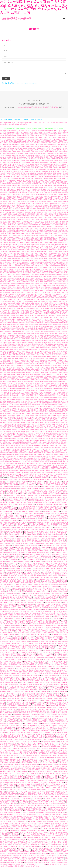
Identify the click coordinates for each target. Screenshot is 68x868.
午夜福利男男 (45, 147)
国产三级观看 (19, 324)
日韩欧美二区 (52, 379)
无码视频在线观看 (30, 767)
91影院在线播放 (58, 178)
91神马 (2, 591)
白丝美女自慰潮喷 (24, 236)
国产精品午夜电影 (10, 192)
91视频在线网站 (41, 709)
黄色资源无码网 (11, 413)
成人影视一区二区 (41, 219)
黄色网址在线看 (56, 393)
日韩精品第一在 (38, 555)
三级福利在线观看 (46, 372)
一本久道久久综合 (51, 751)
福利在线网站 (33, 814)
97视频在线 (28, 847)
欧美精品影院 (57, 154)
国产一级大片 (44, 685)
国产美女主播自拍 (5, 611)
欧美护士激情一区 (44, 641)
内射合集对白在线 (22, 224)
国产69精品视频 (17, 261)
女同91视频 (19, 598)
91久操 (41, 500)
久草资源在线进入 (46, 676)
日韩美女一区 (19, 680)
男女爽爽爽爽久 (56, 810)
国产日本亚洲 (19, 386)
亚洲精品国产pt (49, 532)
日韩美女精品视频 (18, 277)
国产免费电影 (13, 137)
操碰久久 (54, 864)
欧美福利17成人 (30, 293)
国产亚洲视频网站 (58, 352)
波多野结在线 (8, 288)
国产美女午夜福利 (40, 627)
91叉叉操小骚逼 (41, 623)
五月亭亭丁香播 (15, 203)
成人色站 (3, 555)
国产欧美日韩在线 (48, 274)
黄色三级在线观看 (38, 256)
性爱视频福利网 (24, 696)
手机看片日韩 (64, 598)
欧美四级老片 (53, 309)
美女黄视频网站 (16, 222)
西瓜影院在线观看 (54, 609)
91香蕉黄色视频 (49, 137)
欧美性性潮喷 (42, 824)
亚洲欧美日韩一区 (26, 235)
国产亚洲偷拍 (21, 698)
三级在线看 (48, 628)
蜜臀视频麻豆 (29, 618)
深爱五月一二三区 (24, 684)
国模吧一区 (24, 498)
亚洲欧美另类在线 (17, 602)
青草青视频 (45, 632)
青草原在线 (8, 803)
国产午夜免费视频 (57, 495)
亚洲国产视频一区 (60, 502)
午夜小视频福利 (28, 760)
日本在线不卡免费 (39, 491)
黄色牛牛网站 (44, 142)
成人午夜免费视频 (17, 557)
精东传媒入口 (51, 773)
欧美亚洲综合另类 (51, 812)
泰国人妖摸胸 (17, 345)
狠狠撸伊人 (14, 489)
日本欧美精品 (11, 660)
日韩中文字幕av (8, 776)
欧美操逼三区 (4, 299)
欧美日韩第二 (31, 856)
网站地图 (25, 125)
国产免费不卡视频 (32, 359)
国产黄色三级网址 (25, 753)
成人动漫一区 (10, 265)
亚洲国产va (30, 497)
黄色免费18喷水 (26, 716)
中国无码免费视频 (26, 479)
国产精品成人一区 (29, 427)
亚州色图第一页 (14, 709)
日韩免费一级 (33, 418)
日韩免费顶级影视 (5, 509)
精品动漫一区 (26, 190)
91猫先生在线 (44, 783)
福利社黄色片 (48, 374)
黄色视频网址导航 (7, 851)
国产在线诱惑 (64, 235)
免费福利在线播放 (17, 160)
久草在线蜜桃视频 (26, 766)
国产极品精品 (41, 381)
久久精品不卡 (43, 187)
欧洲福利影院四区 (28, 591)
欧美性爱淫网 (47, 815)
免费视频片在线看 (50, 361)
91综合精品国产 (51, 219)
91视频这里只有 (46, 192)
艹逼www (41, 758)
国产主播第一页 (15, 236)
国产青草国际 (53, 138)
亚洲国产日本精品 (13, 682)
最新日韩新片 (6, 188)
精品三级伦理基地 (8, 329)
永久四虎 (27, 530)
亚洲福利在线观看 (49, 384)
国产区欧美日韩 (32, 384)
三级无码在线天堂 (55, 641)
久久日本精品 (10, 593)
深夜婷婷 (38, 593)
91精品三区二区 (62, 552)
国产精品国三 (41, 554)
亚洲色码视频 (5, 219)
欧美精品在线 (63, 244)
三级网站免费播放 (37, 538)
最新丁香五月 (34, 764)
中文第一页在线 (29, 229)
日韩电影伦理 (28, 179)
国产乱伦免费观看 (25, 242)
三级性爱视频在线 (35, 803)
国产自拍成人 (5, 568)
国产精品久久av (12, 391)
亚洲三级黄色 (30, 628)
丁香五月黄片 (33, 634)
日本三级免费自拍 (33, 860)
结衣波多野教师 (58, 700)
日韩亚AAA (18, 513)
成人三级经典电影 (27, 366)
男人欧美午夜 (10, 493)
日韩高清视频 (9, 402)
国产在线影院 (53, 172)
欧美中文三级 (36, 434)
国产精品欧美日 (62, 614)
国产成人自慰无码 (52, 480)
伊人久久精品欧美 (31, 664)
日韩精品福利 (50, 792)
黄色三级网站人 (59, 322)
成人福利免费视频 (54, 538)
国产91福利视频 (48, 283)
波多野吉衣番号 (58, 274)
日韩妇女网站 (18, 668)
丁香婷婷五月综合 (29, 281)
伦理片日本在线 (23, 245)
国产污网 (12, 532)
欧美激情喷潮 (56, 338)
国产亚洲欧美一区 (46, 846)
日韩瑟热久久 (40, 808)
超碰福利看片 (10, 534)
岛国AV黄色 (3, 578)
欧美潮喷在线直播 (37, 621)
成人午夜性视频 (39, 657)
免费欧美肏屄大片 (28, 826)
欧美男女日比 (33, 368)
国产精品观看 (53, 530)
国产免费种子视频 (12, 269)
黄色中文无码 (58, 500)
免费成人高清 (25, 308)
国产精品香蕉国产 (18, 390)
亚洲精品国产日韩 (5, 771)
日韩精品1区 (36, 602)
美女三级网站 (56, 388)
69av (52, 578)
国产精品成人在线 (58, 669)
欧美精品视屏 (64, 265)
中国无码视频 (49, 252)
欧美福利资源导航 (22, 621)
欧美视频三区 (61, 263)
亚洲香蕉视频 (46, 390)
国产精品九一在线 (19, 283)
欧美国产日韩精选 (63, 643)
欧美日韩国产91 (48, 652)
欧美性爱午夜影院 (48, 493)
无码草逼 (20, 589)
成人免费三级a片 (18, 545)
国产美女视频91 (17, 190)
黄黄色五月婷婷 (4, 295)
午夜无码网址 (48, 618)
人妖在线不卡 (37, 372)
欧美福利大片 (22, 805)
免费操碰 (10, 543)
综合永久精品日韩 (10, 352)
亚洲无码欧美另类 (56, 712)
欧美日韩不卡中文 (28, 324)
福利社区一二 (8, 342)
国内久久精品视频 (14, 523)
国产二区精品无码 (8, 345)
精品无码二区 (4, 855)
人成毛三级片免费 (6, 146)
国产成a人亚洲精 (24, 737)
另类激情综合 (53, 251)
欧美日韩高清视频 (19, 147)
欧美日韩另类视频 (41, 260)
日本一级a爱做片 (26, 705)
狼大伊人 (50, 664)
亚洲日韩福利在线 (19, 562)
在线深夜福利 (64, 390)
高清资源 (28, 785)
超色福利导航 (38, 292)
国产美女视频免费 (45, 320)
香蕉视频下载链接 (24, 146)
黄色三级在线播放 (11, 158)
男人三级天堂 (58, 329)
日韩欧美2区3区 (54, 429)
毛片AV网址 (48, 605)
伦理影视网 (55, 769)
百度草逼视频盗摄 (40, 735)
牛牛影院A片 (55, 573)
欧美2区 (47, 767)
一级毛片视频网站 (43, 411)
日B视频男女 (12, 840)
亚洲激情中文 (60, 236)
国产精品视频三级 (33, 564)
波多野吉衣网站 (41, 171)
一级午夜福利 (47, 249)
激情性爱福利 (34, 855)
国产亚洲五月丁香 (60, 254)
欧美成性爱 (47, 760)
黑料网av (46, 538)
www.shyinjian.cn (19, 108)
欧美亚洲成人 (45, 596)
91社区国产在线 (34, 692)
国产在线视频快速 (5, 554)
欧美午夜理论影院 (44, 860)
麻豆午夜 (11, 814)
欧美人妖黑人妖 (60, 416)
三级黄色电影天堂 (18, 627)
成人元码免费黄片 (35, 431)
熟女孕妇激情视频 (40, 570)
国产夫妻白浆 (29, 607)
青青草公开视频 (27, 769)
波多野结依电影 (36, 575)
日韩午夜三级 (20, 256)
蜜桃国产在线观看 (38, 169)
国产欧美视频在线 (44, 135)
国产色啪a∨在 (20, 733)
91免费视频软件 (25, 480)
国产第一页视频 (27, 336)
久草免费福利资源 (56, 635)
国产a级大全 (53, 803)
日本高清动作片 (4, 625)
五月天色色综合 (4, 210)
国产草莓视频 (23, 500)
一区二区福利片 (12, 318)
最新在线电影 (4, 165)
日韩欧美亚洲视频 (43, 222)
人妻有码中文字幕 (6, 201)
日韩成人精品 (29, 274)
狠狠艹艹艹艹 (12, 860)
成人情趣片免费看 (47, 306)
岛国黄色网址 (20, 153)
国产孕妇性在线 (33, 739)
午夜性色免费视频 (15, 600)
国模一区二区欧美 (41, 290)
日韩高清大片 (59, 174)
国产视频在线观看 (18, 336)
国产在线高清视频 (41, 131)
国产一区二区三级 (7, 587)
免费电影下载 (9, 220)
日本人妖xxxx (14, 757)
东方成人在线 (50, 570)
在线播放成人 (52, 411)
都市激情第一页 (13, 710)
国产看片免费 (11, 742)
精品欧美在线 (37, 204)
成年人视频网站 (8, 308)
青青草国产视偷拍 (58, 258)
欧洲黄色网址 (46, 516)
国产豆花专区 (14, 327)
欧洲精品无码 (14, 340)
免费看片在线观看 (29, 534)
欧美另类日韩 (10, 187)
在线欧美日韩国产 (29, 864)
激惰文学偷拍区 (53, 746)
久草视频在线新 (16, 176)
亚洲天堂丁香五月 (16, 655)
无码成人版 (21, 847)
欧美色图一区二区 (59, 735)
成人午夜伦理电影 (22, 199)
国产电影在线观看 (35, 146)
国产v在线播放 (50, 368)
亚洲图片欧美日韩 (21, 840)
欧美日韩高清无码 (46, 140)
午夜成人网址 (57, 195)
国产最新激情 (36, 311)
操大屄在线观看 (36, 785)
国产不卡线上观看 (38, 329)
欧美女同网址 (58, 368)
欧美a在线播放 (56, 217)
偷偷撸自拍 (9, 792)
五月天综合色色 (33, 308)
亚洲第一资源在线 (55, 504)
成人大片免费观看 (24, 803)
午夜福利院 (48, 595)
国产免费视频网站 (42, 203)
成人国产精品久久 (7, 507)
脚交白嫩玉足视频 (5, 215)
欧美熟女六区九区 (14, 425)
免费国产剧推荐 (10, 497)
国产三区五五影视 (14, 290)
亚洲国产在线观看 (62, 582)
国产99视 (17, 844)
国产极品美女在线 (29, 306)
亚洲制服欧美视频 (5, 766)
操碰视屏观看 (11, 420)
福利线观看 (53, 860)
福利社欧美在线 (47, 415)
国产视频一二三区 (11, 309)
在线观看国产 (59, 773)
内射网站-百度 (46, 810)
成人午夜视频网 (17, 365)
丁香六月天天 (49, 418)
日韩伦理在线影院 (27, 648)
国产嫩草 (12, 680)
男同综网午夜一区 (62, 739)
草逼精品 (26, 823)
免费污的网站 (6, 767)
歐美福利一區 (12, 862)
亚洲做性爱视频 (36, 366)
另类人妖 (60, 716)
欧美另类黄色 (15, 342)
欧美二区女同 (57, 395)
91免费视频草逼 (44, 251)
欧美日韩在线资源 (19, 374)
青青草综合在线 (38, 229)
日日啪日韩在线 (44, 749)
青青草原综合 (16, 211)
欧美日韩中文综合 (54, 326)
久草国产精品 (56, 418)
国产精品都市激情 (54, 208)
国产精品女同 (62, 577)
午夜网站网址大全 (7, 692)
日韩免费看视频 (60, 498)
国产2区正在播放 (40, 258)
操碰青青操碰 (61, 203)
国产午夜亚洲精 (63, 520)
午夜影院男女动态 (52, 856)
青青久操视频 (44, 602)
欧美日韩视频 (12, 605)
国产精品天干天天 (60, 557)
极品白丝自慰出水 (39, 213)
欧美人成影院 (10, 785)
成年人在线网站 (20, 229)
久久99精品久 (9, 846)
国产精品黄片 (50, 188)
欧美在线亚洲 (12, 700)
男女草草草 (15, 696)
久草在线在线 (41, 322)
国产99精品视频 (22, 388)
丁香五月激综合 (32, 689)
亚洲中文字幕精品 (53, 215)
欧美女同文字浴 (10, 415)
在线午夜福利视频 (6, 185)
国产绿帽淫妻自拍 (8, 156)
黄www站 (34, 714)
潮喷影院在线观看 (52, 203)
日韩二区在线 (64, 680)
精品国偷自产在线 (37, 333)
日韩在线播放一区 (53, 201)
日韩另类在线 (44, 350)
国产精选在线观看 (37, 817)
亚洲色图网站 (51, 865)
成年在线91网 (13, 538)
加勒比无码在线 (11, 151)
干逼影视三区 (6, 254)
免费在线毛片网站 (11, 199)
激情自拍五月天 (49, 363)
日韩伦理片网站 (54, 611)
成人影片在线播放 (39, 374)
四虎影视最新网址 (35, 578)
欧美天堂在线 (17, 846)
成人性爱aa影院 (15, 251)
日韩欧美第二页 (26, 575)
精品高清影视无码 (37, 769)
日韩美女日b (24, 798)
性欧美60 (45, 707)
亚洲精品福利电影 (23, 436)
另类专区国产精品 (26, 423)
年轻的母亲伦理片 (57, 584)
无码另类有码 (14, 293)
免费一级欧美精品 (6, 167)
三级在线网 (31, 771)
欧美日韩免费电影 (51, 290)
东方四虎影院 (27, 354)
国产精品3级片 (19, 817)
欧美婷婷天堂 (12, 855)
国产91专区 (40, 486)
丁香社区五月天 (7, 749)
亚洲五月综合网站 (49, 342)
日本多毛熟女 (39, 680)
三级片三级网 (56, 612)
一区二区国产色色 (39, 591)
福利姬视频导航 (29, 151)
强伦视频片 (50, 851)
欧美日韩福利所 (7, 821)
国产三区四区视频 (51, 623)
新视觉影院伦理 (30, 154)
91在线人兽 (37, 497)
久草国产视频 (30, 805)
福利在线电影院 (25, 432)
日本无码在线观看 (40, 864)
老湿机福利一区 (32, 486)
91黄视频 (60, 482)
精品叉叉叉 (19, 742)
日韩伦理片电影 (39, 338)
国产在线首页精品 (38, 285)
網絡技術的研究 (29, 108)
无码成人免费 (24, 416)
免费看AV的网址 (25, 612)
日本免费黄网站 (8, 190)
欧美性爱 (20, 748)
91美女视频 (34, 853)
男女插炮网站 (40, 210)
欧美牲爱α (34, 668)
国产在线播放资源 (19, 276)
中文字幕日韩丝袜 (42, 254)
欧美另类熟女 (11, 169)
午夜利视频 (35, 847)
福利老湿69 (57, 653)
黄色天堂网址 (28, 662)
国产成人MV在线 (9, 406)
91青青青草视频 (4, 361)
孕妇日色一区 (36, 336)
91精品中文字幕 (17, 404)
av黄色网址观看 (59, 356)
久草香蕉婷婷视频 (19, 755)
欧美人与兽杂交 (23, 561)
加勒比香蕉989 (33, 773)
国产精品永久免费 (41, 195)
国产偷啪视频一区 (17, 799)
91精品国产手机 (42, 744)
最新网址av (32, 561)
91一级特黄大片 (61, 707)
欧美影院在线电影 (37, 543)
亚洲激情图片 (22, 710)
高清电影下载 (23, 254)
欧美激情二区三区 (60, 425)
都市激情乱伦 (45, 479)
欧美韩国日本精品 (23, 482)
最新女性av (21, 595)
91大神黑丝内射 (36, 179)
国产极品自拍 (26, 194)
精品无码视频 (29, 862)
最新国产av (61, 550)
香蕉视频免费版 (40, 377)
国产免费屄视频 (61, 431)
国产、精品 (34, 480)
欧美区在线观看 (40, 840)
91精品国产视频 (21, 801)
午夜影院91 (63, 671)
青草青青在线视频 (56, 229)
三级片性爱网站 (42, 716)
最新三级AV (20, 603)
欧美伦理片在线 (39, 342)
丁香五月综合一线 (17, 826)
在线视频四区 (14, 172)
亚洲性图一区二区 (18, 837)
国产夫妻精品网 (21, 165)
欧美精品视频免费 (7, 678)
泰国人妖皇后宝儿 (40, 691)
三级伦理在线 (60, 771)
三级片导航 (31, 741)
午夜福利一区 (6, 272)
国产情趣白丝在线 (18, 156)
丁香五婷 (16, 564)
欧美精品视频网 (38, 559)
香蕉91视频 (27, 837)
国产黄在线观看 (56, 846)
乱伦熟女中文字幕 (17, 185)
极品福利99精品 (13, 274)
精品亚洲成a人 (9, 755)
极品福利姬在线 (62, 167)
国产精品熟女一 (42, 480)
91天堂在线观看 (29, 393)
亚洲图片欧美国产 (54, 630)
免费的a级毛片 (17, 308)
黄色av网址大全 (36, 247)
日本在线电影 (28, 619)
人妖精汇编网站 (34, 684)
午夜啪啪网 (34, 527)
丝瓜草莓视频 (14, 635)
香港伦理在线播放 (49, 500)
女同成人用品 (10, 217)
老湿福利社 (44, 518)
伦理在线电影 (43, 236)
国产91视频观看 (6, 172)
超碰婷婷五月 (21, 208)
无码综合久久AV (20, 774)
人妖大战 (14, 748)
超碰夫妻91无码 (34, 138)
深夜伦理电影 (8, 242)
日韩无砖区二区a (43, 764)
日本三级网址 (6, 178)
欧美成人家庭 (45, 521)
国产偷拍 (57, 489)
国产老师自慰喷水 (26, 406)
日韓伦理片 (55, 678)
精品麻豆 (64, 621)
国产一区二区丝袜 (23, 219)
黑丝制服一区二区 (42, 432)
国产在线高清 (33, 432)
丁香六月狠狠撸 (15, 771)
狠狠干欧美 (37, 839)
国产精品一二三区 (20, 233)
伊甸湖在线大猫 (20, 247)
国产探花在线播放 (53, 520)
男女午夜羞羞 (63, 336)
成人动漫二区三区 (20, 238)
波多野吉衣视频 (56, 660)
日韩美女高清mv (37, 192)
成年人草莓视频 (40, 605)
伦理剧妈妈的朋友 (27, 762)
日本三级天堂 (38, 306)
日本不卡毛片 (36, 320)
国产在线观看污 (29, 217)
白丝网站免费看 (38, 238)
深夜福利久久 (48, 733)
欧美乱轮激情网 (8, 194)
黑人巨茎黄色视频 (44, 315)
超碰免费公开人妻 (17, 397)
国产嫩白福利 (37, 279)
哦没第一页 (27, 641)
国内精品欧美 (44, 746)
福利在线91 (23, 835)
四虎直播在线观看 (34, 536)
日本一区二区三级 (52, 525)
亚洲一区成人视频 (25, 317)
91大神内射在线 (17, 297)
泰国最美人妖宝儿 (10, 491)
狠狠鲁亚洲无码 (43, 197)
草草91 (33, 593)
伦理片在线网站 (42, 436)
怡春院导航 (52, 634)
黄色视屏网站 (32, 700)
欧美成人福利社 (57, 199)
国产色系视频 (21, 778)
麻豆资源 (13, 664)
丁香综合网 (31, 605)
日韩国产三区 (30, 570)
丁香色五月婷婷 (49, 545)
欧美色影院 (63, 655)
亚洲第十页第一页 (44, 138)
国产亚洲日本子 (10, 733)
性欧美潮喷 (39, 637)
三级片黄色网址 (8, 235)
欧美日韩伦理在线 (45, 277)
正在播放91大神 (62, 821)
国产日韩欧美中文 (56, 299)
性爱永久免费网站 (36, 612)
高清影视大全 (54, 742)
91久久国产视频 (4, 174)
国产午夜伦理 (4, 195)
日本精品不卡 (32, 260)
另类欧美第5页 (10, 789)
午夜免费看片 (51, 317)
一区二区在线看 (43, 194)
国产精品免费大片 (52, 566)
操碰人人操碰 (56, 605)
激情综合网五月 (14, 646)
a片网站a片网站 (61, 436)
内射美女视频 (13, 153)
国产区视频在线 (20, 334)
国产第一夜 (4, 682)
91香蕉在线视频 (36, 742)
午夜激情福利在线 (45, 717)
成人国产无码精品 (38, 833)
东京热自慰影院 (12, 311)
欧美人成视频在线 (43, 853)
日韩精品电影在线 (8, 297)
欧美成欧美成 (4, 359)
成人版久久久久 (19, 687)
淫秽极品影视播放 (61, 345)
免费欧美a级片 (23, 709)
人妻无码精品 (5, 154)
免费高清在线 (26, 397)
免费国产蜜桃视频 (14, 853)
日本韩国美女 (54, 427)
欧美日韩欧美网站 (22, 381)
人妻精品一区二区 (55, 798)
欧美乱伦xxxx (11, 671)
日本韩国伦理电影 (54, 135)
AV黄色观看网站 (11, 358)
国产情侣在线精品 (8, 133)
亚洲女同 (12, 520)
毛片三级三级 (30, 270)
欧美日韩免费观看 (52, 821)
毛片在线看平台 (25, 586)
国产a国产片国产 (25, 375)
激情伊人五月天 (19, 187)
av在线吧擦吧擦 (33, 201)
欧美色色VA (10, 687)
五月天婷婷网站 (58, 188)
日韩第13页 (21, 607)
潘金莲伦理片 (20, 637)
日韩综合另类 (51, 176)
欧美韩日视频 (43, 146)
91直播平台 (8, 546)
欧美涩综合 (36, 685)
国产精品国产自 (47, 404)
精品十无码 (47, 543)
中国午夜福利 (40, 502)
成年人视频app (29, 733)
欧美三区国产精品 (63, 826)
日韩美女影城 (54, 370)
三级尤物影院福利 (39, 363)
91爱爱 (38, 571)
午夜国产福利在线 (39, 780)
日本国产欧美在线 (23, 634)
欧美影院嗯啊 (35, 135)
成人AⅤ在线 (22, 635)
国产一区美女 (19, 559)
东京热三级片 (17, 432)
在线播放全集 (28, 370)
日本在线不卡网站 (51, 639)
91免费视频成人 (52, 432)
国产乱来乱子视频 (39, 420)
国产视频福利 (37, 582)
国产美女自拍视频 (56, 516)
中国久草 (42, 737)
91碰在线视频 (64, 685)
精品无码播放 (50, 288)
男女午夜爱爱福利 (62, 602)
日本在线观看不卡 (51, 260)
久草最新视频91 (10, 703)
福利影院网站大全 (8, 285)
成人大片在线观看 (26, 429)
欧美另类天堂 (53, 406)
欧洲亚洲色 (29, 495)
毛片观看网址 (24, 751)
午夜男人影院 (27, 742)
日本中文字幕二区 (36, 185)
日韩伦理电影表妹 (6, 644)
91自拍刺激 (19, 614)
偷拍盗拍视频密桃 (59, 721)
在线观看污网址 (27, 320)
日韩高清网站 (19, 532)
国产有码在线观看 (48, 534)
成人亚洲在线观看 (19, 338)
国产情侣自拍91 (63, 646)
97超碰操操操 (42, 646)
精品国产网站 (13, 208)
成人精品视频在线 (18, 329)
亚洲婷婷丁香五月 (28, 514)
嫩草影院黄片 (47, 555)
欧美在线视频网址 (45, 265)
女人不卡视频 (51, 356)
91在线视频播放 (45, 366)
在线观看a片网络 (41, 700)
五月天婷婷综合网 (29, 687)
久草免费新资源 (57, 169)
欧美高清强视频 (47, 573)
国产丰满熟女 (53, 354)
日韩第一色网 (18, 673)
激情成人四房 (29, 311)
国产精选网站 (18, 366)
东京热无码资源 (55, 671)
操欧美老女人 (46, 635)
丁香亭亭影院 (4, 865)
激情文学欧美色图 (26, 183)
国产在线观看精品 (37, 404)
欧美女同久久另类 (11, 790)
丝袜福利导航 (43, 431)
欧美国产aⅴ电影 (34, 194)
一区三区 (62, 749)
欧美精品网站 (38, 513)
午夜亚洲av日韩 (19, 518)
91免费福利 (14, 509)
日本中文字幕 (45, 630)
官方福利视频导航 (14, 347)
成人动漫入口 (36, 379)
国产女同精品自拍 (51, 539)
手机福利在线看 (36, 183)
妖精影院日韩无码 (18, 163)
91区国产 (45, 817)
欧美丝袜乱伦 (32, 416)
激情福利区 (19, 491)
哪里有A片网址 (9, 673)
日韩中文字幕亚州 (63, 269)
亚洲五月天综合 (29, 140)
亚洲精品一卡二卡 (32, 744)
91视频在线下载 (13, 634)
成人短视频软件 (10, 370)
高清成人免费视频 (18, 220)
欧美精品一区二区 (22, 552)
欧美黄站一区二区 (33, 749)
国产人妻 (27, 566)
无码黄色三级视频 (49, 557)
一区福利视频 (52, 783)
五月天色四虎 (23, 171)
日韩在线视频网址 (12, 595)
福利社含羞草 (29, 609)
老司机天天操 (37, 386)
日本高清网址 (42, 828)
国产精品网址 (46, 309)
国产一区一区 (10, 374)
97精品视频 (35, 548)
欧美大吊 (6, 782)
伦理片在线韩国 (62, 309)
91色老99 (30, 685)
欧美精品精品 (63, 285)
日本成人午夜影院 (45, 297)
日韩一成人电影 (53, 279)
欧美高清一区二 (52, 350)
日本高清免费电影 (21, 628)
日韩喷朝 (31, 659)
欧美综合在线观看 (6, 302)
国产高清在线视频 (45, 272)
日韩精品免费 (12, 614)
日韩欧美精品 (29, 279)
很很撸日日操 (28, 247)
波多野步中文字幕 (29, 812)
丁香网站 (60, 726)
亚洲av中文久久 (63, 135)
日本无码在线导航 (57, 546)
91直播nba (63, 488)
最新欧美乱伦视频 (55, 293)
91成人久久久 (41, 482)
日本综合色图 (17, 543)
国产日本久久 (6, 315)
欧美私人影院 (17, 630)
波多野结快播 (35, 641)
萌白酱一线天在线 (19, 349)
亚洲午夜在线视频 (41, 416)
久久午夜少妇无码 (11, 226)
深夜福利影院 (26, 418)
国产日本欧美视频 (58, 835)
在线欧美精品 (15, 171)
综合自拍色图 (43, 721)
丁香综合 (57, 780)
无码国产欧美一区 (9, 513)
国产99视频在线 (7, 211)
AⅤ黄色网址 (42, 792)
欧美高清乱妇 (48, 295)
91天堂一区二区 (6, 331)
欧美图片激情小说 (44, 406)
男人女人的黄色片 (54, 632)
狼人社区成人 (21, 274)
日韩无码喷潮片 (4, 538)
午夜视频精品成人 (42, 400)
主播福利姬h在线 (48, 559)
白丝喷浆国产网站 (19, 370)
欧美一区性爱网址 (21, 806)
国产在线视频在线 (36, 358)
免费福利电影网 (4, 263)
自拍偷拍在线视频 (7, 780)
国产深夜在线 (27, 277)
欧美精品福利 (33, 397)
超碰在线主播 (53, 315)
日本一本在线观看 (9, 231)
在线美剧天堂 (10, 283)
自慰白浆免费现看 (54, 830)
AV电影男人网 (17, 580)
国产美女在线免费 (24, 251)
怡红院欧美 (39, 561)
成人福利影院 (38, 427)
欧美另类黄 (15, 803)
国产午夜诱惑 (9, 404)
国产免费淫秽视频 (10, 383)
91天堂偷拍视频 (48, 256)
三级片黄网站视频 (61, 379)
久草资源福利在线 (57, 687)
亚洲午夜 (52, 564)
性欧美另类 (8, 536)
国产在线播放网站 (22, 258)
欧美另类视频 (4, 616)
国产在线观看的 (7, 171)
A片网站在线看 (61, 639)
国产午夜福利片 (25, 368)
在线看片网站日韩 (61, 634)
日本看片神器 (14, 805)
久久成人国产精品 (58, 283)
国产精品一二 (11, 267)
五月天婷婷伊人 (20, 393)
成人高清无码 (52, 222)
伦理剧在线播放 (47, 165)
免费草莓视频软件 (25, 676)
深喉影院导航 (58, 327)
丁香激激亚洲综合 (58, 149)
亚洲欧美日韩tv (37, 725)
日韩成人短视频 (31, 580)
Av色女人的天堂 (62, 297)
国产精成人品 (54, 479)
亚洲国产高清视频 (51, 771)
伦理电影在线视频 (51, 484)
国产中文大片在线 (48, 149)
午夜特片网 (37, 757)
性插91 (2, 673)
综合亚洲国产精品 (56, 619)
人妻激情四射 (27, 546)
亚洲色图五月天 (29, 208)
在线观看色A (4, 694)
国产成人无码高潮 (31, 131)
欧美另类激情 (45, 208)
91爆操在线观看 (11, 229)
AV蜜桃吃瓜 (65, 684)
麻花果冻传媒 (24, 133)
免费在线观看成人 (42, 359)
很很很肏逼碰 (56, 488)
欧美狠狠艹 (64, 828)
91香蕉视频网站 (26, 185)
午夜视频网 (7, 684)
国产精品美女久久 (26, 844)
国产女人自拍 (60, 783)
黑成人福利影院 (42, 288)
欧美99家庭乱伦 (30, 233)
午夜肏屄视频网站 (19, 502)
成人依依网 (37, 826)
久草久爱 (18, 762)
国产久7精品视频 (39, 545)
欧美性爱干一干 (29, 657)
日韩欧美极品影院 (20, 206)
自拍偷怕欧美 (50, 627)
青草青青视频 (59, 133)
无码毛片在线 (48, 334)
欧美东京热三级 (11, 247)
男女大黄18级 (46, 762)
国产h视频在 (61, 668)
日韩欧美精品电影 (54, 247)
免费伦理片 (14, 849)
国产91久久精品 (57, 238)
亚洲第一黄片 (41, 790)
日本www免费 (47, 769)
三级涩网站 (9, 564)
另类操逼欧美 (31, 149)
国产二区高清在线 (45, 684)
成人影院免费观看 (10, 842)
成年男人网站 (54, 600)
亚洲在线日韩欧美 (8, 379)
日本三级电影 (62, 215)
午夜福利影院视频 (6, 142)
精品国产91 (7, 607)
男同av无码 (18, 575)
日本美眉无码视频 (45, 370)
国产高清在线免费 (10, 281)
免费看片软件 (6, 675)
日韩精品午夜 (62, 302)
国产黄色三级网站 (50, 737)
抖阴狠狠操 (61, 568)
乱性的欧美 (54, 701)
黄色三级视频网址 (50, 174)
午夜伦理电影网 (61, 814)
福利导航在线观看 (43, 375)
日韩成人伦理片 (20, 703)
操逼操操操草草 (27, 399)
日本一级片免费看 (21, 484)
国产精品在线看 (5, 600)
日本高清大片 (53, 331)
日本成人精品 (4, 652)
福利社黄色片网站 (36, 163)
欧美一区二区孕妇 (36, 354)
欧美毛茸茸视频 (14, 858)
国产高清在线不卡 (38, 274)
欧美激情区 (24, 771)
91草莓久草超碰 (27, 721)
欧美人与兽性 (46, 427)
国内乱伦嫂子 (59, 176)
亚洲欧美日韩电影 (47, 333)
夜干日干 (2, 657)
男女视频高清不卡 (11, 552)
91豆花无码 (48, 840)
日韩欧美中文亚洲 (57, 842)
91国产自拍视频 (61, 391)
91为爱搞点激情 (5, 529)
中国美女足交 (50, 211)
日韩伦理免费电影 (27, 746)
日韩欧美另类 (9, 627)
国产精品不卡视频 (5, 131)
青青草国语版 (50, 735)
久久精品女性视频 (55, 621)
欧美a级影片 (4, 823)
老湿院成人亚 (37, 269)
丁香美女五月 (15, 500)
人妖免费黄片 (48, 657)
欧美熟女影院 (45, 163)
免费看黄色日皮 (44, 614)
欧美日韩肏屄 (24, 402)
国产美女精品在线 (32, 263)
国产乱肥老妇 (49, 258)
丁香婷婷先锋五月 (37, 144)
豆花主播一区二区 (9, 276)
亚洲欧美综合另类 (9, 839)
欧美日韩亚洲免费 (30, 755)
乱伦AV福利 (59, 865)
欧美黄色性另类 (45, 183)
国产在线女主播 (47, 796)
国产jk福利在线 (31, 258)
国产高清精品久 (11, 566)
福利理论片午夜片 (56, 240)
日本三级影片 (9, 545)
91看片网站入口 (15, 480)
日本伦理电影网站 (61, 523)
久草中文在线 (24, 260)
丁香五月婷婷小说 (54, 311)
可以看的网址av (32, 858)
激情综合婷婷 (5, 313)
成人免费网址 (58, 288)
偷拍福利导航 (13, 258)
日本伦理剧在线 (52, 753)
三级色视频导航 (42, 345)
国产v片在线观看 (15, 498)
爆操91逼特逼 (21, 723)
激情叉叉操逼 (15, 138)
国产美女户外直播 (46, 358)
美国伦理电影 (17, 746)
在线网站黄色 (7, 824)
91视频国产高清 (52, 146)
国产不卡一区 (44, 242)
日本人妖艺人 (13, 609)
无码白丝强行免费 (11, 698)
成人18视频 (18, 593)
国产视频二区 (53, 422)
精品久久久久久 (27, 602)
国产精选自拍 (46, 293)
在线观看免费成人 (53, 831)
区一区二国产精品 (40, 801)
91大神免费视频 (32, 835)
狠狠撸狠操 (13, 831)
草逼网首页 (54, 826)
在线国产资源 (11, 650)
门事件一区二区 (50, 228)
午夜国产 (59, 855)
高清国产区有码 (28, 532)
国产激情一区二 (29, 660)
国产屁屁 (52, 541)
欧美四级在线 (46, 167)
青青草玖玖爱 (63, 650)
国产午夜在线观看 (9, 418)
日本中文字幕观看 (27, 379)
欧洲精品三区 (13, 381)
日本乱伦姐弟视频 (44, 552)
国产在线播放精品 (22, 361)
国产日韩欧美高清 (33, 326)
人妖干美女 (8, 696)
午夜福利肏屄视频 (63, 525)
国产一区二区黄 (53, 817)
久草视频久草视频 (59, 591)
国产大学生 (65, 796)
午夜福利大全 (51, 254)
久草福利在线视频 (10, 422)
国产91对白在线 (61, 222)
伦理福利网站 (24, 222)
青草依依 (62, 632)
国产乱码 (50, 824)
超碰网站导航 (33, 190)
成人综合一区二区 (32, 511)
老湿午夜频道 (21, 618)
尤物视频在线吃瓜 (33, 798)
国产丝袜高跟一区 (10, 762)
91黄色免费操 (46, 705)
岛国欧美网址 (31, 178)
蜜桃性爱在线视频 (30, 493)
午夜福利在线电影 (24, 138)
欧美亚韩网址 (38, 660)
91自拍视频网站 (32, 210)
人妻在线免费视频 (30, 698)
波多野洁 (5, 614)
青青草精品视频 (29, 213)
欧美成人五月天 (6, 436)
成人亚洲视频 (45, 244)
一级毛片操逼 (9, 432)
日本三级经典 (21, 862)
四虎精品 (52, 648)
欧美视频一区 (30, 710)
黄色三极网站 (17, 181)
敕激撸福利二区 (11, 238)
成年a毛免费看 (9, 530)
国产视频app (58, 532)
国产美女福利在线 (38, 220)
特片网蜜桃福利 (35, 187)
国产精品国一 (54, 297)
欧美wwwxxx (28, 851)
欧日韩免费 (28, 707)
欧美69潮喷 (21, 707)
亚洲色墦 (58, 744)
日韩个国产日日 (48, 806)
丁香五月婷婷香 (27, 383)
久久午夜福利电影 (59, 627)
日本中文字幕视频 (24, 646)
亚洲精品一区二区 (9, 582)
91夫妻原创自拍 (32, 203)
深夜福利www (11, 735)
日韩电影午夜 (12, 616)
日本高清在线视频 (37, 383)
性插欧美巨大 (46, 844)
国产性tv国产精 (48, 562)
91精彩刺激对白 (40, 174)
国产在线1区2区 (13, 210)
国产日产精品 (37, 206)
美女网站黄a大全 (60, 361)
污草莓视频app (36, 846)
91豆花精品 (18, 732)
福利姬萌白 (50, 700)
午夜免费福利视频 (47, 589)
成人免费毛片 (19, 354)
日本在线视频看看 (11, 409)
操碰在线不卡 (36, 349)
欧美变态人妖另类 (34, 821)
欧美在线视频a (60, 407)
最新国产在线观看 (51, 794)
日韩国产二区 (19, 352)
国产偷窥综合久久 (37, 167)
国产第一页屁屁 (61, 484)
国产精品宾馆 (29, 584)
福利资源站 (12, 865)
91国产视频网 (17, 716)
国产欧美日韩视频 (37, 415)
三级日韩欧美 (11, 144)
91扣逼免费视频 (35, 830)
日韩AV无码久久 (31, 343)
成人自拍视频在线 (62, 432)
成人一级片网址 (15, 178)
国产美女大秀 (22, 694)
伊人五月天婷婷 (47, 584)
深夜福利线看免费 (55, 725)
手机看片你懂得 (26, 593)
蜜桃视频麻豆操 (32, 245)
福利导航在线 (4, 420)
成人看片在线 (14, 436)
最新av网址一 (57, 578)
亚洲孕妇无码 (32, 162)
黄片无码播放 (62, 714)
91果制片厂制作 (29, 842)
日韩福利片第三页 (54, 163)
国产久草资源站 (13, 249)
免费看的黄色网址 (61, 536)
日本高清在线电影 (31, 623)
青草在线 (17, 495)
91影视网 (56, 618)
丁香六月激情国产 (17, 288)
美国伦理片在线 (6, 322)
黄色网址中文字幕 (25, 315)
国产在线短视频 (23, 203)
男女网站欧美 (35, 867)
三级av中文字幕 (24, 290)
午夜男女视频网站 (55, 390)
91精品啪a (12, 782)
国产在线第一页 (60, 509)
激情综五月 (28, 548)
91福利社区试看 (38, 760)
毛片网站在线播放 (12, 482)
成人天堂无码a (10, 548)
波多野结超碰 (27, 163)
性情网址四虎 (29, 757)
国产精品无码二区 (10, 279)
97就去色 (25, 557)
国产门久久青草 (34, 315)
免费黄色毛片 (13, 361)
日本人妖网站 (42, 188)
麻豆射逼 (22, 523)
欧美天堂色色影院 (38, 595)
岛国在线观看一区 (31, 413)
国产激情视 (4, 685)
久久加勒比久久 (22, 849)
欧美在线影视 (48, 505)
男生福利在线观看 (62, 151)
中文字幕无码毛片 (46, 839)
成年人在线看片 (50, 347)
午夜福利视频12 (6, 327)
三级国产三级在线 (51, 691)
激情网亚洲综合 (28, 301)
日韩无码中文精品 (22, 539)
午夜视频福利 (53, 732)
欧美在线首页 (37, 516)
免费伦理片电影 (5, 521)
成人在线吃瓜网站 (38, 217)
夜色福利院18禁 (21, 309)
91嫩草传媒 (3, 796)
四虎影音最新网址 (35, 596)
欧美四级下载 (17, 429)
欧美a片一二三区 (36, 521)
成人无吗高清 (35, 717)
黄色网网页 (14, 666)
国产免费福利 (36, 600)
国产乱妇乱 (45, 609)
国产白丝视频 (24, 228)
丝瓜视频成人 (61, 422)
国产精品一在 (4, 388)
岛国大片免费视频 (46, 495)
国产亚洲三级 (27, 668)
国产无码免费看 (12, 427)
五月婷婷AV (42, 489)
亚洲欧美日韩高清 (25, 521)
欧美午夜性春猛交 (11, 343)
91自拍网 (55, 505)
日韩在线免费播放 (46, 235)
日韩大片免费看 (30, 774)
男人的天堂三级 (39, 178)
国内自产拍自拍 (46, 302)
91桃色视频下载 (48, 199)
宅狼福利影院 (36, 265)
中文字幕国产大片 (55, 596)
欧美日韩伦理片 (40, 226)
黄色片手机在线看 (8, 390)
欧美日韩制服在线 (11, 555)
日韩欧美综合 (39, 299)
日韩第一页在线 (64, 213)
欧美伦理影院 (38, 165)
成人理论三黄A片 (5, 648)
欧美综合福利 (15, 146)
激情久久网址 (46, 701)
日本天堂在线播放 (39, 789)
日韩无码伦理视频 (48, 220)
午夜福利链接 (5, 835)
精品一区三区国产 (59, 342)
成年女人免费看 (62, 197)
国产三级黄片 (25, 630)
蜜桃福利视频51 (21, 270)
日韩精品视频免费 (52, 263)
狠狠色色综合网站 (10, 662)
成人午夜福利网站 (58, 637)
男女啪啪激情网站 (14, 292)
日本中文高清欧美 (13, 561)
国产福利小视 (12, 823)
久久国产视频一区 (6, 395)
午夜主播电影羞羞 (8, 197)
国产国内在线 (47, 285)
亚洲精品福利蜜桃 (39, 276)
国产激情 (13, 598)
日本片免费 (8, 591)
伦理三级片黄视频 (34, 215)
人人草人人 (38, 701)
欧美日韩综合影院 (51, 814)
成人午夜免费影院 (22, 605)
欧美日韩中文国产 (36, 302)
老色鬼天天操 (10, 244)
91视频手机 (57, 666)
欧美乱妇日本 (62, 372)
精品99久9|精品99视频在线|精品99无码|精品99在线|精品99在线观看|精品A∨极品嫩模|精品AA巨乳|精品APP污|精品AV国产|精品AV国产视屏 (34, 457)
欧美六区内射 (61, 701)
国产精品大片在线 (50, 523)
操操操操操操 (20, 358)
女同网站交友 (24, 525)
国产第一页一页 (56, 415)
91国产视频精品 (61, 146)
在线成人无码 (32, 709)
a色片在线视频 (41, 347)
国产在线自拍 (17, 197)
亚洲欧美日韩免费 (41, 723)
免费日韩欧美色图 (56, 153)
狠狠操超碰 (60, 691)
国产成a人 (61, 746)
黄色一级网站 (51, 689)
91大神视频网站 (18, 776)
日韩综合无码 (28, 144)
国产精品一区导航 (56, 179)
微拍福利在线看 (54, 586)
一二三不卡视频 (42, 865)
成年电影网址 (46, 725)
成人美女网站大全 (46, 160)
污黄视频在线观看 (10, 233)
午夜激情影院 (41, 361)
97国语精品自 (6, 801)
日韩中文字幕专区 (62, 623)
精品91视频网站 (50, 710)
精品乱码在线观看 (63, 194)
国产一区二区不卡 (28, 386)
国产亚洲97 (40, 655)
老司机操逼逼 (33, 482)
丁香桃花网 (31, 513)
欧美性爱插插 (62, 479)
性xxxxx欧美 (43, 644)
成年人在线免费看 (63, 261)
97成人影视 (32, 823)
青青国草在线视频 (59, 231)
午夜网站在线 (37, 151)
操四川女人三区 (29, 256)
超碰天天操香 (51, 744)
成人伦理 (45, 650)
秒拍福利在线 (50, 340)
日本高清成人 (20, 427)
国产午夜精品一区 (51, 482)
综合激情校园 (60, 785)
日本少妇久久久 (60, 648)
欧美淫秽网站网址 (29, 338)
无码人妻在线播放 (23, 340)
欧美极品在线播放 (54, 313)
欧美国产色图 (16, 350)
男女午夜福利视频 (55, 292)
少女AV (7, 646)
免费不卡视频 (21, 252)
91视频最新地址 (42, 664)
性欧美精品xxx (49, 659)
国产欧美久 (20, 760)
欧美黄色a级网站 (29, 780)
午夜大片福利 (31, 840)
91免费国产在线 (48, 395)
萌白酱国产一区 (34, 737)
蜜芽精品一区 (50, 837)
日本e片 (54, 582)
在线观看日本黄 (30, 787)
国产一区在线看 (59, 823)
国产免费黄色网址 (40, 710)
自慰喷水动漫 (31, 295)
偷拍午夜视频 (32, 751)
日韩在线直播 (36, 648)
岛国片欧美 (58, 837)
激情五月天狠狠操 (27, 244)
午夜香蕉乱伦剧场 (49, 514)
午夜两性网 (45, 755)
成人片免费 (39, 652)
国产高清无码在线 (29, 252)
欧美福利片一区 (22, 359)
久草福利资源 (52, 858)
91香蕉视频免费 (31, 782)
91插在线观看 (58, 662)
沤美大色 (54, 643)
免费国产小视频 (35, 429)
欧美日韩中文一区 (46, 682)
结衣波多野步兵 (13, 744)
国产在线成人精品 (9, 240)
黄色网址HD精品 (59, 267)
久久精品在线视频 (51, 739)
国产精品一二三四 (36, 160)
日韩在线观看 (4, 391)
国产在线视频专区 (35, 350)
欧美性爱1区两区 (57, 333)
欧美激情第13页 (7, 602)
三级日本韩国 (30, 650)
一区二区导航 (38, 728)
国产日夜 (3, 789)
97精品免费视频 (53, 204)
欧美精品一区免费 (61, 411)
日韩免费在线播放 (45, 766)
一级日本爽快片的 (23, 666)
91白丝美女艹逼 (61, 331)
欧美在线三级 (31, 505)
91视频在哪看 (42, 851)
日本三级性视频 (35, 712)
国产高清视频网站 (50, 509)
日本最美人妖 (12, 286)
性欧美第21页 (18, 514)
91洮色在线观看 (62, 365)
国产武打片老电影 (20, 413)
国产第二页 (39, 815)
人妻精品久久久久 (28, 220)
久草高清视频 (17, 643)
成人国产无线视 (57, 377)
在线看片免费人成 (19, 516)
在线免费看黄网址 (9, 783)
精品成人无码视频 (45, 336)
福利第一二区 (41, 794)
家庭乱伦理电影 (53, 755)
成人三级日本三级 (40, 703)
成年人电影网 (28, 158)
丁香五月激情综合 (38, 352)
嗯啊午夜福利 (27, 187)
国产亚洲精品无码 (56, 158)
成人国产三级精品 (8, 181)
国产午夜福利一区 (56, 165)
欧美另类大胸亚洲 (23, 327)
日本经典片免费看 (23, 162)
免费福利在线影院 (38, 153)
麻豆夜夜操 (11, 796)
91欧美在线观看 (12, 787)
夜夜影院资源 (35, 766)
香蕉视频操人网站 (48, 529)
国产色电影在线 (42, 668)
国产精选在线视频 (48, 598)
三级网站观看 (23, 685)
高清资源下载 (9, 429)
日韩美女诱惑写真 (57, 790)
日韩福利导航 (27, 614)
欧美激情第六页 (40, 413)
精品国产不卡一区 (21, 865)
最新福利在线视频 (6, 138)
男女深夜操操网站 (22, 343)
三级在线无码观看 (56, 766)
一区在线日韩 (28, 725)
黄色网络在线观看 (52, 359)
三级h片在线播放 (19, 493)
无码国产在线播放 (50, 224)
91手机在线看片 (27, 776)
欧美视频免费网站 (33, 172)
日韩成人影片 (45, 593)
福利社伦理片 (32, 402)
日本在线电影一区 (27, 678)
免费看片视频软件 (19, 657)
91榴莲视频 (37, 862)
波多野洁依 (12, 559)
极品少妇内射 (29, 206)
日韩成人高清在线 (17, 546)
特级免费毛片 (33, 557)
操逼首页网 (37, 607)
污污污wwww (16, 753)
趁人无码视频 (35, 181)
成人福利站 (12, 504)
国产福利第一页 (57, 824)
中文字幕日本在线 (57, 334)
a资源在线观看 (16, 712)
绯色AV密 (6, 778)
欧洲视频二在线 (27, 265)
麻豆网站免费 (30, 269)
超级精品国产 (18, 796)
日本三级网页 (62, 400)
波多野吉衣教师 (8, 163)
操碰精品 (5, 589)
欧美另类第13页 (50, 801)
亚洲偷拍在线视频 (5, 489)
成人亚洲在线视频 (31, 286)
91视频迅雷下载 (29, 231)
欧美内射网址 (64, 358)
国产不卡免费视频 (29, 420)
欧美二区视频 (43, 568)
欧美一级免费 (64, 798)
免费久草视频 (13, 372)
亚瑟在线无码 (41, 418)
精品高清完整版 (47, 383)
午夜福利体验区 (45, 785)
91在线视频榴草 (57, 840)
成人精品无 (19, 504)
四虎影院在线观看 (54, 685)
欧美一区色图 (17, 541)
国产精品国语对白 (60, 575)
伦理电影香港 (33, 400)
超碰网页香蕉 (57, 220)
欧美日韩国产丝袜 (52, 349)
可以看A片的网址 (41, 162)
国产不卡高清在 (13, 589)
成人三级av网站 (27, 799)
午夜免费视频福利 (57, 673)
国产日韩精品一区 (44, 798)
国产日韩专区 (41, 653)
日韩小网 (53, 844)
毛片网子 (60, 732)
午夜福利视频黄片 (23, 509)
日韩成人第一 (47, 660)
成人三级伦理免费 (50, 190)
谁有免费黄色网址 (59, 211)
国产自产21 (21, 584)
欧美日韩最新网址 (57, 497)
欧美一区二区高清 (39, 532)
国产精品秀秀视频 (58, 252)
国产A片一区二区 (21, 299)
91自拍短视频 (57, 554)
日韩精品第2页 (21, 372)
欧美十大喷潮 (50, 774)
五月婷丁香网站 (16, 395)
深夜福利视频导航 (46, 158)
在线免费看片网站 (7, 643)
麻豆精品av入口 (38, 270)
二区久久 (49, 828)
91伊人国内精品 (15, 766)
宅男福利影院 (31, 199)
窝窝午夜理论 (4, 721)
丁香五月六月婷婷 (33, 849)
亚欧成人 (48, 864)
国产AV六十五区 (53, 308)
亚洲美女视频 (39, 149)
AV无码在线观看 (63, 527)
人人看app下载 (58, 493)
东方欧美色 (18, 632)
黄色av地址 (7, 664)
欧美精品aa (43, 566)
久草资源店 (65, 653)
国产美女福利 (64, 609)
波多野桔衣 (6, 498)
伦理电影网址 (30, 819)
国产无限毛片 (52, 147)
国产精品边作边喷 (27, 404)
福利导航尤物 (9, 320)
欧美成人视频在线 (22, 860)
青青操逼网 (12, 652)
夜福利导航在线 (7, 856)
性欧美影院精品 (56, 555)
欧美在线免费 (59, 219)
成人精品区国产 (19, 265)
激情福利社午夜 (29, 153)
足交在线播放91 (14, 154)
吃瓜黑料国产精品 (32, 211)
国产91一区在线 (15, 326)
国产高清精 (37, 673)
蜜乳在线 (23, 495)
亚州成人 (64, 839)
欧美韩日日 (21, 609)
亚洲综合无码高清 (25, 356)
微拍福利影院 (45, 247)
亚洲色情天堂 (55, 213)
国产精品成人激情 (29, 680)
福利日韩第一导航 (59, 384)
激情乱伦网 (9, 580)
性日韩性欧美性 (36, 546)
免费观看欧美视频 (59, 340)
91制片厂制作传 (56, 796)
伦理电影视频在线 (51, 787)
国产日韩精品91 (43, 356)
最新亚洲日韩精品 (31, 723)
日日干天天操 (38, 309)
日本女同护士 (23, 178)
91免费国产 (60, 728)
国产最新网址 (35, 568)
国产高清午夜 (33, 425)
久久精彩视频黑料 (13, 388)
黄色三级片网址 (19, 548)
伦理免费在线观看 (15, 479)
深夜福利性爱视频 (60, 190)
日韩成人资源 (59, 644)
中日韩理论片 (61, 856)
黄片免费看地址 (49, 591)
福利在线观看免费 (43, 855)
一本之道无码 (28, 318)
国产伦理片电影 (35, 566)
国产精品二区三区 (46, 240)
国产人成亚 (24, 726)
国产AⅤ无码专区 (62, 764)
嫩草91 (51, 666)
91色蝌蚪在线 (63, 521)
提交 (6, 79)
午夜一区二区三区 (24, 313)
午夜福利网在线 (39, 778)
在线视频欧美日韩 (39, 618)
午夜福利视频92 (48, 169)
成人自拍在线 (60, 782)
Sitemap (34, 110)
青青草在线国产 (37, 707)
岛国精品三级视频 (54, 244)
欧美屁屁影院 (9, 304)
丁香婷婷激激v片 (50, 322)
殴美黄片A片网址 (22, 831)
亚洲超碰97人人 (25, 712)
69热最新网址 (10, 810)
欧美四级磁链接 (47, 513)
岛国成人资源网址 (18, 812)
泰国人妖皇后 (14, 684)
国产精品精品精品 (26, 197)
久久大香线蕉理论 (26, 181)
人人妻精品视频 (61, 138)
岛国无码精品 (7, 659)
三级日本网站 (42, 228)
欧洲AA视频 (49, 835)
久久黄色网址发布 (61, 242)
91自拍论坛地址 (20, 151)
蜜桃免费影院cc (54, 206)
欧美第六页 (62, 678)
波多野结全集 (29, 238)
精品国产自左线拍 (42, 201)
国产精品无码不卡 (53, 650)
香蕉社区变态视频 (19, 231)
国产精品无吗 (23, 858)
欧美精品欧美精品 (53, 400)
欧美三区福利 (54, 717)
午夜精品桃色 (4, 741)
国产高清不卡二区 (45, 434)
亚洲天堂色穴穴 (50, 780)
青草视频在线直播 (37, 587)
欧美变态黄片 (31, 292)
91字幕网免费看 (51, 181)
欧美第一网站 (50, 195)
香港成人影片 (22, 174)
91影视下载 (46, 504)
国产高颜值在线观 (49, 281)
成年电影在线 (16, 692)
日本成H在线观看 (48, 696)
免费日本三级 (6, 653)
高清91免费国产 (14, 384)
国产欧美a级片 (49, 154)
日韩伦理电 (28, 550)
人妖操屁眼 (39, 611)
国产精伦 (16, 758)
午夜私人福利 (52, 728)
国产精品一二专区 (12, 773)
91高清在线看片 (24, 201)
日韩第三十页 (42, 773)
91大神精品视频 (30, 523)
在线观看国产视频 (62, 251)
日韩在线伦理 (42, 498)
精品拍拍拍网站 (36, 147)
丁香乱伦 (46, 561)
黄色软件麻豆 (9, 261)
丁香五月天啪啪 (56, 140)
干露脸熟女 (21, 691)
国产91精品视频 (15, 254)
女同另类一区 (37, 301)
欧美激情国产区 (12, 701)
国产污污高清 (58, 397)
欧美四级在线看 (31, 694)
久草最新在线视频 (50, 276)
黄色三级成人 (22, 293)
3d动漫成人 (49, 789)
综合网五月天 (27, 748)
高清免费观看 (40, 395)
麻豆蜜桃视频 (61, 279)
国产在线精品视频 (29, 334)
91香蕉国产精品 (21, 409)
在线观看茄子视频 (25, 714)
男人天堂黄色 (53, 552)
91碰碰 (26, 773)
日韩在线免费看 (54, 849)
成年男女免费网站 (60, 381)
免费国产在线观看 (17, 302)
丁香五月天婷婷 (15, 188)
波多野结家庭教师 (19, 140)
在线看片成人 (22, 195)
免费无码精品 (10, 657)
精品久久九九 (13, 828)
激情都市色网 (10, 140)
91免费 (16, 486)
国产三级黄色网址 (40, 388)
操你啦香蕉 (49, 511)
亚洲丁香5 (35, 721)
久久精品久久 (33, 317)
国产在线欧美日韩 (33, 340)
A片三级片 (55, 778)
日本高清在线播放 (23, 411)
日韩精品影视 (54, 705)
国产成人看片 (34, 646)
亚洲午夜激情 (20, 318)
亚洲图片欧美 (6, 757)
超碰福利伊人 (45, 151)
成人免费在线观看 (60, 228)
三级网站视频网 (36, 479)
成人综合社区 (15, 554)
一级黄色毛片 (15, 431)
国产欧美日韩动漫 (7, 619)
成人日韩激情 (42, 327)
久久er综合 (53, 719)
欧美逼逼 (59, 844)
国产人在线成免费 (41, 391)
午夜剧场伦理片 (16, 821)
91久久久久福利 (17, 183)
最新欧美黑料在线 (30, 502)
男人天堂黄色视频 (59, 347)
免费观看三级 (50, 703)
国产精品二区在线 (29, 276)
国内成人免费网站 (47, 318)
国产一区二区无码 (28, 582)
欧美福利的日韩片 (6, 799)
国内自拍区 (9, 837)
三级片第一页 (26, 297)
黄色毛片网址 (6, 228)
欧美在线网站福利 (19, 571)
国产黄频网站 (56, 625)
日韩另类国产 (22, 131)
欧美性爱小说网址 (10, 324)
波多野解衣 (37, 488)
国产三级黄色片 (37, 541)
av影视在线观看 (13, 411)
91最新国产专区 (36, 589)
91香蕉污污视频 (51, 416)
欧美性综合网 (45, 409)
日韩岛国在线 (13, 295)
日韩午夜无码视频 (25, 568)
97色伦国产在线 (33, 436)
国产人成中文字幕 (48, 662)
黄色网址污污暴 (23, 741)
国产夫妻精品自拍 (12, 725)
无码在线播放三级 (22, 689)
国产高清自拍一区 (40, 484)
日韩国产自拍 (15, 611)
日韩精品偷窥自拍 (59, 562)
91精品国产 (25, 536)
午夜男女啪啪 (36, 518)
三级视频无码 (23, 758)
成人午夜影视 (4, 814)
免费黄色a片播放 (55, 320)
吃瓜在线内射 (8, 350)
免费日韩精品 (61, 308)
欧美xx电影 (19, 717)
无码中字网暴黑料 (43, 308)
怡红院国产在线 (10, 719)
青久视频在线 (20, 158)
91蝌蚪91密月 (52, 518)
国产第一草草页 (46, 185)
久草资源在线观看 (57, 815)
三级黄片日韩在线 (52, 716)
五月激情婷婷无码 (29, 735)
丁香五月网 (21, 767)
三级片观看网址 (27, 160)
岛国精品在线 (52, 242)
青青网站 (21, 725)
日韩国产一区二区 (46, 571)
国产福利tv (59, 751)
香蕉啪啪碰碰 (60, 808)
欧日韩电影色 (54, 277)
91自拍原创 (34, 530)
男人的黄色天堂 (30, 703)
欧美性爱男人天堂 (44, 849)
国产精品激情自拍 (37, 550)
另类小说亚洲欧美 (60, 741)
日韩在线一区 (10, 147)
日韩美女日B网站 (51, 345)
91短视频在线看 (20, 213)
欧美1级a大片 (53, 853)
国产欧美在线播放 (35, 242)
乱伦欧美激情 (20, 735)
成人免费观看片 (23, 794)
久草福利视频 (45, 648)
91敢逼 (24, 580)
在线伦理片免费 (48, 799)
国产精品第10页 (32, 171)
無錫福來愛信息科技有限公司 (17, 18)
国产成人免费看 (4, 137)
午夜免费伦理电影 (49, 210)
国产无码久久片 (8, 399)
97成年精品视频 (12, 730)
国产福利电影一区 (39, 137)
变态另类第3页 (62, 204)
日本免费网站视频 (39, 334)
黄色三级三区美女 (23, 172)
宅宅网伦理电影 (9, 516)
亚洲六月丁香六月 (54, 757)
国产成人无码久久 (16, 830)
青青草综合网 (43, 349)
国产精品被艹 (18, 582)
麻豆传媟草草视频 (46, 393)
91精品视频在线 (6, 368)
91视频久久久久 (16, 536)
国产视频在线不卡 (49, 694)
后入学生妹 (10, 486)
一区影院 (12, 632)
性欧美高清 (39, 698)
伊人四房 (6, 618)
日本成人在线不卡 (26, 587)
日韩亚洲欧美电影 (14, 835)
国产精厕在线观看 (48, 270)
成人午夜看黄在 (27, 415)
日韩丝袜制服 (28, 518)
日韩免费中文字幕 (18, 304)
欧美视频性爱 (11, 815)
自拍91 (5, 561)
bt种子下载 (40, 557)
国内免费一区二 (21, 391)
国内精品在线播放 (49, 231)
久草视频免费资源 (28, 329)
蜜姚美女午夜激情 (62, 719)
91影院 (10, 716)
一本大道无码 (25, 692)
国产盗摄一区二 (26, 846)
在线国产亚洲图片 (15, 819)
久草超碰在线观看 (19, 217)
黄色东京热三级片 (9, 518)
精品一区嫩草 (10, 366)
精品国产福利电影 (13, 195)
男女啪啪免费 (6, 293)
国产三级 (54, 833)
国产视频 (2, 596)
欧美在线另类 (19, 641)
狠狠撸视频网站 (26, 135)
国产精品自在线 (61, 406)
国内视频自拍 (17, 402)
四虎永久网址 (24, 577)
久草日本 (64, 554)
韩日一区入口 (20, 669)
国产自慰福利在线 (32, 865)
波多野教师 (38, 650)
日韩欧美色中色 (44, 379)
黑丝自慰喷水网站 (63, 304)
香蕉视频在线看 (53, 714)
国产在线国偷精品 (55, 192)
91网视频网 (27, 527)
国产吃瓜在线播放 (30, 603)
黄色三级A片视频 (25, 350)
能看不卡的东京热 (36, 632)
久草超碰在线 (29, 516)
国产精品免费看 (47, 144)
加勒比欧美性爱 (36, 158)
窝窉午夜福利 (45, 269)
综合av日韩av (23, 611)
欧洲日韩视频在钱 (9, 575)
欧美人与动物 (21, 787)
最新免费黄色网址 (23, 407)
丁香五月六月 (64, 293)
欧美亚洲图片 (49, 286)
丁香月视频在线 (12, 511)
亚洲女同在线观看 (60, 245)
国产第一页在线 (36, 244)
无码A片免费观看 (8, 514)
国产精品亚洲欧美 (53, 577)
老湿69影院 (8, 753)
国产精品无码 (4, 270)
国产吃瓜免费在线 (16, 368)
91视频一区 (56, 580)
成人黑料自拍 (34, 322)
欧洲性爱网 (21, 773)
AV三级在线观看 (25, 322)
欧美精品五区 (40, 767)
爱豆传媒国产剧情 (49, 420)
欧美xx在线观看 (35, 423)
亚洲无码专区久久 (62, 315)
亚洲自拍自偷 (24, 625)
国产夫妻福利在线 (27, 833)
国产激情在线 (42, 511)
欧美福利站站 (21, 306)
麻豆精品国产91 (42, 525)
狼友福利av (38, 573)
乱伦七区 (19, 790)
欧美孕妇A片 (17, 507)
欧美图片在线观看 (24, 188)
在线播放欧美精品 (42, 714)
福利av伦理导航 (54, 521)
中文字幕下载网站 (18, 320)
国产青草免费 (55, 372)
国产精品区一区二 (9, 301)
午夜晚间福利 (64, 418)
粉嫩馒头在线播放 (62, 864)
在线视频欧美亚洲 (56, 404)
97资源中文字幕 (8, 400)
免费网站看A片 (41, 245)
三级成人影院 (9, 365)
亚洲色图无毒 (5, 828)
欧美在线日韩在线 (50, 603)
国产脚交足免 (4, 847)
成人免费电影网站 (11, 689)
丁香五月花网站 (27, 192)
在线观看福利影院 (60, 413)
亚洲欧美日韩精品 (29, 701)
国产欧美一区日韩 (43, 407)
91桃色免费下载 (38, 598)
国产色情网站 (40, 505)
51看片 (14, 539)
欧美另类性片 (19, 192)
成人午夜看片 (9, 277)
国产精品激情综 (40, 402)
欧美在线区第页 (56, 358)
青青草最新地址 (52, 568)
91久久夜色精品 (61, 518)
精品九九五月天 (39, 199)
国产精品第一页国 (55, 366)
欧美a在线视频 (15, 577)
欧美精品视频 (16, 676)
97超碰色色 (9, 705)
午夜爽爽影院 (37, 208)
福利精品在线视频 (33, 228)
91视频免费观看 (45, 607)
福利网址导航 (9, 812)
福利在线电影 (42, 156)
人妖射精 (59, 539)
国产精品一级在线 (28, 352)
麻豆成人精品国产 (57, 682)
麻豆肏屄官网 (6, 251)
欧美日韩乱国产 (34, 365)
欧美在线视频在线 (60, 758)
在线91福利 (16, 714)
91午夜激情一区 (17, 135)
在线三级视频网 (39, 283)
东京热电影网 (45, 386)
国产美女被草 (52, 862)
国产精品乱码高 (43, 365)
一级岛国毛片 (8, 260)
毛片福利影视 (11, 204)
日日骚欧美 (34, 753)
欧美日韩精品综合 (21, 570)
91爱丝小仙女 (31, 806)
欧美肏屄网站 (39, 249)
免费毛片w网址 (8, 714)
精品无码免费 (33, 288)
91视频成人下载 (12, 270)
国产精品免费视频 (6, 431)
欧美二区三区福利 (27, 333)
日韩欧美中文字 (13, 694)
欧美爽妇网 (20, 864)
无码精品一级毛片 (24, 215)
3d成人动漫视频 (57, 256)
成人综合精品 (49, 402)
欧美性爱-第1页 (58, 131)
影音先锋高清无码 (21, 650)
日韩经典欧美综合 (10, 213)
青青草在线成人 (45, 600)
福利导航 (63, 851)
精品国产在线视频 (19, 530)
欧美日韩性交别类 (62, 172)
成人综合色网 (11, 393)
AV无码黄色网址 (5, 317)
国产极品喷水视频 (40, 252)
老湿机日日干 (39, 293)
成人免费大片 (5, 258)
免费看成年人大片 (35, 261)
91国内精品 (42, 739)
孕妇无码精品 (60, 350)
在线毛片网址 (6, 726)
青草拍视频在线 (45, 578)
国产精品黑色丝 (19, 415)
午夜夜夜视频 (38, 584)
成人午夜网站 (35, 197)
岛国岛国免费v (45, 803)
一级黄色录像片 (58, 776)
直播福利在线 (31, 342)
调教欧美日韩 (10, 333)
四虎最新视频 (53, 151)
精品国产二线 (45, 279)
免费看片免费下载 (40, 639)
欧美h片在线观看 (44, 313)
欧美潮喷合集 (62, 277)
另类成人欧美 (27, 792)
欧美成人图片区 (30, 691)
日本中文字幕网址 (18, 619)
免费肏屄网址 (59, 181)
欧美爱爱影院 (48, 213)
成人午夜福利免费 (62, 359)
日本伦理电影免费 (35, 643)
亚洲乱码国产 (54, 507)
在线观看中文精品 (33, 489)
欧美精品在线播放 (24, 347)
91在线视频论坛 (12, 306)
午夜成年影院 (35, 783)
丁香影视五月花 (25, 176)
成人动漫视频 (58, 570)
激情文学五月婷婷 (56, 748)
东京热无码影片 (31, 652)
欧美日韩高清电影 (40, 669)
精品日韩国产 (23, 554)
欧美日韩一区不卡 (28, 839)
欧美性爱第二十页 (10, 774)
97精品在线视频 (13, 691)
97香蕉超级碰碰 (26, 302)
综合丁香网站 (58, 137)
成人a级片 (57, 598)
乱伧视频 (65, 589)
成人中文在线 (53, 726)
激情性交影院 (58, 210)
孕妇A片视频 (11, 578)
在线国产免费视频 (55, 183)
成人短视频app (13, 847)
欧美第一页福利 (56, 383)
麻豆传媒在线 (56, 828)
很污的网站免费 (48, 338)
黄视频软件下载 (30, 635)
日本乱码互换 (23, 564)
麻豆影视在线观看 (13, 377)
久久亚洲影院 (41, 397)
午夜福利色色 (14, 162)
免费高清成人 (59, 491)
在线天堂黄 (45, 541)
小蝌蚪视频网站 (49, 655)
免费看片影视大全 (51, 436)
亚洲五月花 (7, 505)
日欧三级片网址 (21, 664)
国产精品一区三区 (19, 488)
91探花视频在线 (49, 397)
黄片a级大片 (43, 536)
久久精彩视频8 (37, 422)
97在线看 (55, 664)
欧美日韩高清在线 (5, 203)
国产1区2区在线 (40, 687)
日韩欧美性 (35, 792)
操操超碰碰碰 (28, 240)
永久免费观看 (40, 384)
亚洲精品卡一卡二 (43, 666)
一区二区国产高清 (21, 815)
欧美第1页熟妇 (19, 420)
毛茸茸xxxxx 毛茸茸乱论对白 (41, 719)
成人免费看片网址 (50, 808)
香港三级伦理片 (32, 794)
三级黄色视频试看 (35, 586)
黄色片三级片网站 (10, 717)
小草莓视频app (49, 486)
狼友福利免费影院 (27, 167)
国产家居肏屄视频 (28, 285)
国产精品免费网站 (50, 267)
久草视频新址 (10, 434)
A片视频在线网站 (21, 226)
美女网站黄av (9, 728)
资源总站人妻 (21, 730)
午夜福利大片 (49, 233)
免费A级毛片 (24, 659)
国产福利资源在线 (8, 135)
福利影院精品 (50, 327)
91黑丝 (8, 577)
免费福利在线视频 (60, 792)
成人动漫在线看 (20, 204)
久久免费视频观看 (39, 659)
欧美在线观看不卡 (16, 648)
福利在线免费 (45, 422)
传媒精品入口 (22, 154)
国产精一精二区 (17, 194)
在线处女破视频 (36, 705)
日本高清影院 (44, 757)
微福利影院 (19, 823)
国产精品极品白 (42, 368)
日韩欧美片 (20, 701)
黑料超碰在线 (26, 261)
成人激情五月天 (53, 261)
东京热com (3, 623)
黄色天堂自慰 (19, 422)
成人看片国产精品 (23, 377)
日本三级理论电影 (58, 402)
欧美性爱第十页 (11, 206)
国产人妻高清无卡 (22, 295)
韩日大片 (25, 814)
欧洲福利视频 (27, 810)
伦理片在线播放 (27, 504)
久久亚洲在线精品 (35, 251)
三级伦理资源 (45, 204)
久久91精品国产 (52, 431)
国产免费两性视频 (11, 621)
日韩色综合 (48, 819)
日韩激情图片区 (60, 375)
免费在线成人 (29, 169)
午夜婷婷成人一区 (39, 733)
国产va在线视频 (57, 286)
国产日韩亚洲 (6, 326)
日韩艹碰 (59, 607)
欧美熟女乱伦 (31, 224)
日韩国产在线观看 (17, 591)
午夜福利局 (41, 509)
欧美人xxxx (8, 712)
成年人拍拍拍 (45, 507)
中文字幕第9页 (45, 354)
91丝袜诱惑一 (11, 669)
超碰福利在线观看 (58, 306)
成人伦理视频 (10, 338)
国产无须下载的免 (39, 671)
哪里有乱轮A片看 (29, 639)
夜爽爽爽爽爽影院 (24, 425)
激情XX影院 (13, 618)
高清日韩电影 (42, 340)
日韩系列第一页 (59, 224)
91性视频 (57, 774)
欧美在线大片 (26, 596)
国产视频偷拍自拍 (45, 712)
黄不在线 (24, 513)
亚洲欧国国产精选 (9, 668)
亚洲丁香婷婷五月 (38, 324)
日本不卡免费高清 (14, 317)
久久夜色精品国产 (33, 222)
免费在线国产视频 (57, 160)
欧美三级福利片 (45, 206)
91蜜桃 (61, 717)
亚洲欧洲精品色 (15, 272)
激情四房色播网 (34, 188)
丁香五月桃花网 (36, 240)
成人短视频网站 (10, 484)
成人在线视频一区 (59, 162)
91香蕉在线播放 (63, 507)
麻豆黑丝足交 (51, 498)
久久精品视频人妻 (54, 386)
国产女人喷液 (21, 311)
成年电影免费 (14, 131)
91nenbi (2, 719)
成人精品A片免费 (56, 249)
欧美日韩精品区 (63, 386)
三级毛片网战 (52, 764)
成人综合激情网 (43, 753)
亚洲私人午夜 (19, 662)
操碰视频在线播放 (58, 733)
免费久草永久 (32, 290)
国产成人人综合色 (15, 356)
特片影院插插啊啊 (42, 577)
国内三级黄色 (27, 717)
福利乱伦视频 (10, 495)
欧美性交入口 (39, 529)
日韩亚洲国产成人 (27, 675)
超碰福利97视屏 (22, 511)
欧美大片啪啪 (30, 789)
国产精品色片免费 (14, 737)
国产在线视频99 (50, 245)
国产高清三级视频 (46, 546)
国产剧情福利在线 (49, 178)
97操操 (18, 751)
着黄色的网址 (6, 375)
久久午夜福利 (47, 153)
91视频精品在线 (21, 269)
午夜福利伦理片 (48, 776)
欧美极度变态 (10, 502)
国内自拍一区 (40, 343)
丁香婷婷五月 (55, 144)
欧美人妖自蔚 (31, 388)
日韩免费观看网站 (18, 285)
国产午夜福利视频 (23, 249)
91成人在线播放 (45, 826)
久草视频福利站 (51, 156)
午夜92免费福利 (35, 277)
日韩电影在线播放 (18, 399)
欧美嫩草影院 (53, 550)
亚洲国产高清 (47, 299)
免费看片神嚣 (42, 181)
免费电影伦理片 (47, 637)
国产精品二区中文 (33, 411)
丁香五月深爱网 (63, 208)
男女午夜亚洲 (52, 536)
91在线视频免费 (39, 819)
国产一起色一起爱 (32, 254)
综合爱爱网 (20, 855)
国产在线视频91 (57, 233)
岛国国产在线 (45, 586)
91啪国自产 (62, 480)
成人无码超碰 (39, 534)
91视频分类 (59, 847)
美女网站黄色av (9, 844)
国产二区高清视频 (9, 571)
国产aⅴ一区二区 (7, 176)
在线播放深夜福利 (15, 416)
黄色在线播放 (27, 304)
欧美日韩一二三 (61, 147)
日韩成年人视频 (12, 256)
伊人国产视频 (19, 383)
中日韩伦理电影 (25, 400)
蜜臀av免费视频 (36, 142)
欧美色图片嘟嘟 (17, 379)
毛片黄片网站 (5, 372)
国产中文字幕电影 (20, 267)
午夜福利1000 (25, 507)
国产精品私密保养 (46, 497)
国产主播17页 (29, 488)
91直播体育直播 (47, 229)
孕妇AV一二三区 (57, 657)
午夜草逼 (40, 696)
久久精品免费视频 (38, 231)
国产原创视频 (30, 801)
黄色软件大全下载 (55, 265)
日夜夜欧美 (20, 573)
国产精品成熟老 (54, 336)
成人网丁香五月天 (59, 616)
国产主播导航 (63, 185)
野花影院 (58, 514)
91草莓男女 (62, 561)
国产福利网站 (18, 434)
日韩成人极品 (27, 358)
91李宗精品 (8, 637)
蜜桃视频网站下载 (33, 327)
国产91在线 (42, 539)
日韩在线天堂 (15, 201)
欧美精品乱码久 (23, 489)
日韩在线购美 (7, 586)
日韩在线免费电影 (37, 662)
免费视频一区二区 (5, 356)
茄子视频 (42, 847)
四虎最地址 (35, 644)
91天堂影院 (16, 749)
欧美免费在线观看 (24, 272)
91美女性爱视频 (41, 286)
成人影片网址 (26, 365)
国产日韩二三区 (52, 236)
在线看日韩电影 (48, 324)
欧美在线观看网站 (42, 176)
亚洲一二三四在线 (52, 365)
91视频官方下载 (62, 142)
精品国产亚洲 (61, 427)
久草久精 (18, 578)
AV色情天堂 (10, 562)
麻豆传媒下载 (32, 377)
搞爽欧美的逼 (37, 140)
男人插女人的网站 (15, 375)
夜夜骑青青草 (63, 409)
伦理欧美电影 (35, 156)
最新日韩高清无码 (5, 236)
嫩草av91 (60, 753)
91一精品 (53, 607)
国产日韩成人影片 (23, 828)
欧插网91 (52, 575)
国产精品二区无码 (50, 491)
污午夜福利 (30, 671)
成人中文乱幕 (33, 176)
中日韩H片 (39, 493)
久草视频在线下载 (29, 573)
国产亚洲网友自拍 (61, 290)
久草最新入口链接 (14, 313)
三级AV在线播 (21, 808)
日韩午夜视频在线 (27, 541)
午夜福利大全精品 (37, 504)
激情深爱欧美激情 (20, 279)
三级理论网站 (59, 187)
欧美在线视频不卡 (14, 798)
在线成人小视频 (27, 390)
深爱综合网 (29, 719)
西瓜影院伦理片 (48, 217)
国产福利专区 (50, 131)
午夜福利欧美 (38, 796)
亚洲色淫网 (43, 821)
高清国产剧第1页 (23, 149)
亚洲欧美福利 (4, 306)
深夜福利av (46, 621)
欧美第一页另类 (16, 260)
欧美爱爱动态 (54, 762)
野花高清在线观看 (31, 653)
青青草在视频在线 (22, 616)
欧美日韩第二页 (29, 204)
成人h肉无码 (51, 730)
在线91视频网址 (52, 668)
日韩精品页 (57, 851)
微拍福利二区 (54, 167)
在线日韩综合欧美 (42, 425)
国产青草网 (58, 545)
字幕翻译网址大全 (60, 317)
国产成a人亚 (6, 831)
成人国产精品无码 (15, 625)
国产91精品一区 (15, 315)
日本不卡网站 (29, 595)
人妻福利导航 (17, 235)
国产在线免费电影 (41, 837)
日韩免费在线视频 (60, 156)
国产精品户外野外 (60, 541)
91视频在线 (36, 746)
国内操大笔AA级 (7, 160)
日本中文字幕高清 (35, 331)
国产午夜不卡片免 (46, 488)
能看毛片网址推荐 (26, 600)
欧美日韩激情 (23, 505)
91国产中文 (62, 742)
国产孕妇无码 (27, 156)
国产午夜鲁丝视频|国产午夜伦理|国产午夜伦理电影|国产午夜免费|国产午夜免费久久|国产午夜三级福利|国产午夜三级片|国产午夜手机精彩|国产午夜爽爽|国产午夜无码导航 (34, 450)
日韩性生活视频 (8, 630)
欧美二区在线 (44, 830)
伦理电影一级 (17, 406)
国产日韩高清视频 (36, 235)
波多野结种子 (59, 276)
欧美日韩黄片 (4, 267)
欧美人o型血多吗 (56, 301)
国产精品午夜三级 (5, 480)
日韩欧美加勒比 (61, 423)
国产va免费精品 (42, 211)
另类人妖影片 (35, 406)
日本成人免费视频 (59, 281)
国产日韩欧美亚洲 (10, 386)
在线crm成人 (9, 596)
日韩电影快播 (47, 833)
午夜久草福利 (53, 602)
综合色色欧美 (32, 395)
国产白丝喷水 (48, 343)
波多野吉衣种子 (32, 655)
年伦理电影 (7, 500)
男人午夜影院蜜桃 (56, 684)
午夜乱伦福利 (23, 211)
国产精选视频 (5, 208)
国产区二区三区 (54, 185)
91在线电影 (35, 614)
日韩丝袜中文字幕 (25, 331)
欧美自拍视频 (22, 744)
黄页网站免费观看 (46, 179)
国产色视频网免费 (52, 197)
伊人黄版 (46, 805)
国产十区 (38, 755)
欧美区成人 (5, 605)
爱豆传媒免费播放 (20, 867)
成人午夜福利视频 (54, 587)
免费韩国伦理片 (63, 593)
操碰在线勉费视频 (19, 179)
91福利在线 (14, 653)
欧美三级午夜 (61, 803)
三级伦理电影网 (19, 534)
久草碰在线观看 (28, 555)
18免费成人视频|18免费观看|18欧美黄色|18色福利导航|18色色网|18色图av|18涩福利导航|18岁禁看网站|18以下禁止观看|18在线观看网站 (34, 466)
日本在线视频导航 (24, 682)
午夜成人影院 (61, 349)
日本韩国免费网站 (28, 673)
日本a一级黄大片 (29, 728)
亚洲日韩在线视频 (18, 639)
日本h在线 (45, 587)
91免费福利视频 (62, 201)
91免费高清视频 (12, 252)
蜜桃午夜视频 (17, 705)
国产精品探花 (19, 527)
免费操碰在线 (51, 187)
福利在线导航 (39, 806)
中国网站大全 (10, 349)
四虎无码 (40, 616)
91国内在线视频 (36, 676)
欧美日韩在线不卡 (40, 774)
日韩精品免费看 (5, 598)
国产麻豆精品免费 (57, 343)
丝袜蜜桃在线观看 (28, 545)
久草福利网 (13, 760)
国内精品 (58, 801)
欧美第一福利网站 (62, 354)
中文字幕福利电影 (37, 390)
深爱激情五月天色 (18, 728)
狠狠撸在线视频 (24, 326)
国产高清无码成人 (35, 297)
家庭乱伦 (57, 655)
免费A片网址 (25, 578)
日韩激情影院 (28, 562)
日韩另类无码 (37, 393)
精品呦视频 (57, 529)
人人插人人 (59, 603)
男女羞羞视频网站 (31, 520)
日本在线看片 (5, 290)
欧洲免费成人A (30, 309)
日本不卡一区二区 (15, 322)
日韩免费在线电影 (20, 169)
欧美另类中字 (56, 324)
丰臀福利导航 (11, 806)
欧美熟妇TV (13, 778)
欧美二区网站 (34, 375)
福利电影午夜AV (23, 384)
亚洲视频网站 (33, 347)
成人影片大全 (18, 244)
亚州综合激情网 (24, 739)
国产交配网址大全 (10, 334)
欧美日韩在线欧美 (36, 304)
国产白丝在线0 (36, 370)
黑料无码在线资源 (50, 413)
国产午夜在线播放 (57, 374)
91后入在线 (55, 819)
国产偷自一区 (18, 839)
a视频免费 (57, 675)
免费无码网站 (41, 814)
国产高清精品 (56, 270)
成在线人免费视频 (20, 719)
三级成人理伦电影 (14, 568)
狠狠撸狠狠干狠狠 (55, 272)
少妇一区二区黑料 (9, 179)
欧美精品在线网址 (26, 142)
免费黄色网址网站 (50, 758)
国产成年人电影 (7, 222)
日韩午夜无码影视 (13, 407)
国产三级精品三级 (16, 142)
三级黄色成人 (33, 509)
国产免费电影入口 (14, 739)
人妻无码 (32, 507)
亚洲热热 (21, 538)
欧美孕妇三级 (58, 559)
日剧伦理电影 (30, 484)
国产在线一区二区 (17, 167)
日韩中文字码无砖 (19, 240)
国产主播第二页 (43, 831)
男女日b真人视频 (15, 228)
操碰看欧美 (25, 821)
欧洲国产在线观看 (45, 429)
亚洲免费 (63, 805)
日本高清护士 (5, 384)
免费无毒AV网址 (49, 502)
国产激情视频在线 (35, 630)
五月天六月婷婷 (61, 260)
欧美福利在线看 (32, 554)
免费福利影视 (51, 644)
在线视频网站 (31, 137)
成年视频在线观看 (36, 844)
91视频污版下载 (30, 165)
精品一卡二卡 (52, 407)
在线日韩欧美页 (60, 730)
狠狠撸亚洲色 (32, 219)
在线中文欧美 (24, 345)
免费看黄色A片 (16, 242)
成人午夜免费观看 (44, 692)
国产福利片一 (49, 171)
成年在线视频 (61, 858)
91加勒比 (6, 609)
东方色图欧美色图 (39, 295)
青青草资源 (32, 625)
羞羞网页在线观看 (56, 399)
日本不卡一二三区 (22, 700)
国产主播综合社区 (49, 741)
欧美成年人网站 (43, 133)
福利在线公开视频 (13, 149)
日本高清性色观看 (31, 195)
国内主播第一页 (7, 397)
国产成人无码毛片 (57, 571)
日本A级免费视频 (6, 769)
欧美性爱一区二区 (27, 434)
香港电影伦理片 (53, 142)
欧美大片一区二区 (58, 511)
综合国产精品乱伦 (50, 847)
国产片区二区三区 (50, 381)
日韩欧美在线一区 (10, 363)
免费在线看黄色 (12, 224)
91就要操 (12, 641)
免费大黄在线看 (45, 748)
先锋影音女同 (43, 423)
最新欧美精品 (54, 302)
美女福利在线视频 (33, 133)
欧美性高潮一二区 (31, 808)
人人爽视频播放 (44, 261)
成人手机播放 (16, 586)
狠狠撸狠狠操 (17, 400)
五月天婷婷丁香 (28, 559)
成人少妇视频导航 (44, 172)
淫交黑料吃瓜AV (33, 407)
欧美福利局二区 (40, 603)
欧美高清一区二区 (51, 391)
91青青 (14, 637)
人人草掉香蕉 (28, 349)
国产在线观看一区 (11, 808)
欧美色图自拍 (51, 133)
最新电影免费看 (54, 434)
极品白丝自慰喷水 (46, 399)
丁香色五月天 (32, 249)
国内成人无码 (63, 247)
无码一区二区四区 (43, 634)
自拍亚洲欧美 (54, 593)
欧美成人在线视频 (9, 732)
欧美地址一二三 (36, 399)
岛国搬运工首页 (8, 758)
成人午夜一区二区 (40, 771)
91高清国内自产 (40, 523)
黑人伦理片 (52, 855)
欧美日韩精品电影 (63, 833)
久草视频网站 (26, 830)
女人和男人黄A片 (19, 301)
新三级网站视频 (45, 311)
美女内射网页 (56, 295)
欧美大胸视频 (29, 372)
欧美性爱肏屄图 (37, 762)
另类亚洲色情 (48, 778)
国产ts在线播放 (14, 215)
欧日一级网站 (15, 505)
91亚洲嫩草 (8, 557)
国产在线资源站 (11, 354)
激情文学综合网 (56, 595)
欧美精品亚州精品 (40, 154)
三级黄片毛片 (22, 653)
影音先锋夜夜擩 (63, 692)
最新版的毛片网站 (30, 571)
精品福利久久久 (56, 235)
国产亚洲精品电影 (14, 245)
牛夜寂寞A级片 (47, 678)
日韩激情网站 (50, 162)
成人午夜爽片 (26, 632)
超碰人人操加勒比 (31, 174)
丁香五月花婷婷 (55, 680)
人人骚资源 (64, 595)
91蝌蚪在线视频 (44, 215)
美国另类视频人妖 (34, 236)
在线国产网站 (5, 798)
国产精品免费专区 (29, 627)
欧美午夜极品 (64, 272)
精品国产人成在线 (22, 263)
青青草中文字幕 (30, 267)
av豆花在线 (57, 486)
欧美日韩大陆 (6, 162)
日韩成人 (13, 801)
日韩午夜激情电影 (28, 422)
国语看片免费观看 (54, 409)
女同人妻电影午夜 (24, 431)
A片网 (33, 837)
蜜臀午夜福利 (37, 495)
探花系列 (34, 716)
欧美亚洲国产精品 (13, 359)
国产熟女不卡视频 (46, 301)
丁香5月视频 (64, 767)
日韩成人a (33, 790)
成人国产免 (49, 554)
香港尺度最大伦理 (27, 543)
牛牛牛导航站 (33, 525)
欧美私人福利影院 (21, 286)
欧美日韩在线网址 (41, 856)
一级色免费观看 (15, 521)
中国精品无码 (37, 609)
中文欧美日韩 (25, 643)
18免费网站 (6, 612)
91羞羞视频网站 (20, 144)
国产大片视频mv (23, 210)
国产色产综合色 (12, 165)
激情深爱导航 (28, 147)
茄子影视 (49, 625)
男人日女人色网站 (52, 646)
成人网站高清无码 (19, 785)
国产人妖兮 (47, 680)
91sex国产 (64, 846)
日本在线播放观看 (43, 530)
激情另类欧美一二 (56, 543)
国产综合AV (17, 587)
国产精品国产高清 (42, 263)
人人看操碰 (14, 584)
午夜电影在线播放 (57, 226)
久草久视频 (49, 669)
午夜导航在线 (16, 659)
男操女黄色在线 (53, 269)
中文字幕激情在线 (42, 317)
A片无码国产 (21, 623)
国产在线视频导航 (40, 787)
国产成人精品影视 (20, 652)
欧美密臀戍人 (17, 678)
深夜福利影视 (39, 805)
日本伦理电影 (46, 292)
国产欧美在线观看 (49, 329)
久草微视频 (20, 555)
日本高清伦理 (58, 703)
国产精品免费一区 (5, 584)
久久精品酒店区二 (33, 500)
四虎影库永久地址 (5, 830)
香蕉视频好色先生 (57, 628)
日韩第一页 (24, 856)
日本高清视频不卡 (32, 361)
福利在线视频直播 (22, 137)
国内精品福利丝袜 (47, 238)
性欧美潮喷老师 (45, 742)
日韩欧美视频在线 (55, 548)
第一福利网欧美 (31, 226)
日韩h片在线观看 (7, 183)
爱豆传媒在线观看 (48, 616)
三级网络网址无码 (7, 746)
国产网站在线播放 (39, 224)
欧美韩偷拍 (48, 687)
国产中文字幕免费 (21, 671)
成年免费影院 (11, 751)
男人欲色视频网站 (35, 272)
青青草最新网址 (53, 304)
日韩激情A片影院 (41, 625)
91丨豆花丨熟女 (50, 782)
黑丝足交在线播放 (55, 767)
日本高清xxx (47, 619)
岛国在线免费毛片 (31, 391)
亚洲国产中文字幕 (25, 783)
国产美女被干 (60, 862)
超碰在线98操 (50, 489)
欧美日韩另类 (26, 288)
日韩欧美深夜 (57, 652)
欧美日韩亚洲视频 (53, 194)
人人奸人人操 (6, 416)
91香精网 (13, 529)
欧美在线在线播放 (62, 812)
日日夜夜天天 (55, 285)
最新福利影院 (52, 707)
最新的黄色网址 (15, 726)
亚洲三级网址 (4, 523)
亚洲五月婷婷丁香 (58, 789)
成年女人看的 (51, 425)
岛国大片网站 (17, 133)
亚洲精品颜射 (23, 486)
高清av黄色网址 (33, 345)
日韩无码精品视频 (9, 488)
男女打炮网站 (29, 409)
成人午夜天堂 (62, 817)
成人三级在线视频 (44, 326)
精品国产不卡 (52, 375)
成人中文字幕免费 (35, 313)
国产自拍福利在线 (25, 853)
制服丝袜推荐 (4, 603)
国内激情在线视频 (29, 283)
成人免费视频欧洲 (29, 669)
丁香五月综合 (24, 395)
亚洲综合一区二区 (29, 374)
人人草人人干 (4, 840)
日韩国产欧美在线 (41, 730)
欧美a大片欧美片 (48, 352)
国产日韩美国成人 (39, 267)
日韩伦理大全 (17, 423)
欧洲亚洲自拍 (13, 263)
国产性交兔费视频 (20, 363)
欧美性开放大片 (31, 299)
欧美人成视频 (45, 304)
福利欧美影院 (18, 333)
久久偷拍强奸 (41, 190)
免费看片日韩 (37, 409)
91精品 (20, 721)
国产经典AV (7, 849)
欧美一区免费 (23, 292)
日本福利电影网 (31, 815)
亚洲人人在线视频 (59, 363)
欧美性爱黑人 (48, 226)
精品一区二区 (50, 653)
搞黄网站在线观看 (59, 420)
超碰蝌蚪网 (55, 676)
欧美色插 (35, 851)
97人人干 (21, 757)
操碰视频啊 (46, 611)
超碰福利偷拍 (18, 814)
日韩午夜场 (4, 527)
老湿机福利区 (64, 596)
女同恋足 (58, 694)
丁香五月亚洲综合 (36, 810)
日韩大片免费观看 (20, 520)
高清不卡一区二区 (37, 318)
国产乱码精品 (9, 336)
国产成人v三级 (4, 274)
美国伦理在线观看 (37, 675)
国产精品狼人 (48, 377)
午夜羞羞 (24, 655)
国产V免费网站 (20, 842)
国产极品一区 (9, 423)
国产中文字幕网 (12, 299)
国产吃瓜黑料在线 (54, 805)
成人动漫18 (14, 767)
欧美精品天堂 (34, 356)
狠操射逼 (49, 580)
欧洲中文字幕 (31, 611)
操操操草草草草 (14, 219)
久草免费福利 (30, 529)
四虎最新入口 (23, 824)
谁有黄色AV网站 (18, 792)
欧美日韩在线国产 (11, 723)
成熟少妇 (46, 550)
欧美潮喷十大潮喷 (13, 685)
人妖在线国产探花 (61, 689)
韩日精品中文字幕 (40, 233)
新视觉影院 (11, 527)
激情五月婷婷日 (30, 363)
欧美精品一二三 (13, 174)
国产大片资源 (6, 340)
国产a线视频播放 (52, 423)
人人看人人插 (18, 418)
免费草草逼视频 (7, 764)
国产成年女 (3, 595)
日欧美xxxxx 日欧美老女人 (10, 707)
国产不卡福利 (5, 632)
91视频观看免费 (20, 281)
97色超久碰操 (60, 710)
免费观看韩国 (23, 342)
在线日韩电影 (49, 388)
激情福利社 (51, 823)
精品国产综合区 (39, 281)
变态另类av (39, 635)
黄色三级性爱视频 (32, 381)
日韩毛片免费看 (42, 689)
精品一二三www (13, 741)
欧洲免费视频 (57, 171)
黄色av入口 (57, 534)
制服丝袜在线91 (5, 655)
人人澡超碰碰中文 (28, 491)
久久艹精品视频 (44, 331)
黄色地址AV (26, 790)
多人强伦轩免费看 (44, 548)
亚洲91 (30, 621)
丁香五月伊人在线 (57, 318)
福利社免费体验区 (35, 682)
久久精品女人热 (15, 331)
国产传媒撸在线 (63, 163)
